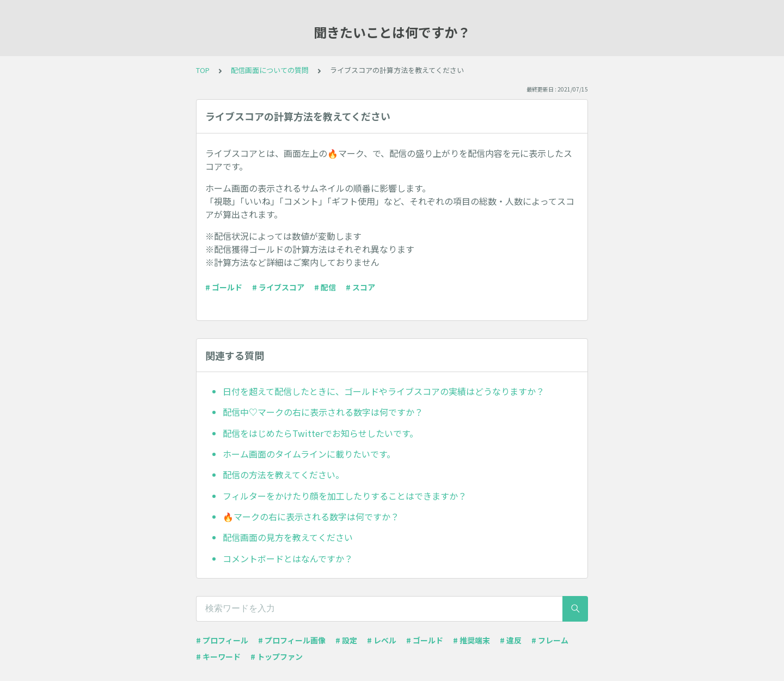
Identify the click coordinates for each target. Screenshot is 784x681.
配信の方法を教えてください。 (283, 475)
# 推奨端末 (471, 640)
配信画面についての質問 (270, 70)
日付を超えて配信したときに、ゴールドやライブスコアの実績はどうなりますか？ (384, 391)
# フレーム (550, 640)
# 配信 (325, 287)
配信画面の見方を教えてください (288, 537)
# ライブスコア (278, 287)
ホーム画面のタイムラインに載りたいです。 (309, 454)
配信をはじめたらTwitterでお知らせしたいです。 (320, 433)
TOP (203, 70)
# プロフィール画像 (292, 640)
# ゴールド (224, 287)
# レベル (382, 640)
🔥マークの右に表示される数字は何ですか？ (311, 516)
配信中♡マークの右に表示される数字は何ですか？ (323, 412)
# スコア (360, 287)
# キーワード (218, 656)
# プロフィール (222, 640)
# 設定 (346, 640)
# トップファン (277, 656)
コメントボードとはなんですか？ (288, 558)
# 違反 (511, 640)
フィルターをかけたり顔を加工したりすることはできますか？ (345, 496)
